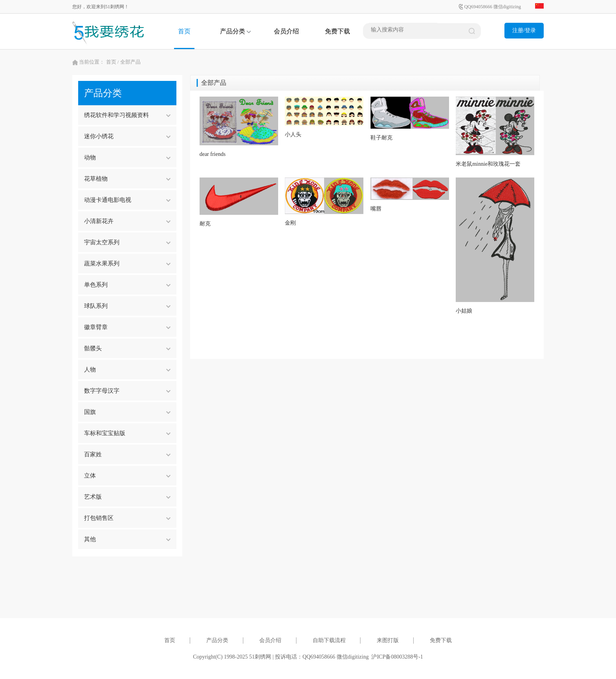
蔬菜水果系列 (127, 264)
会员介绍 (286, 31)
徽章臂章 (127, 327)
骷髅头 (127, 348)
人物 (127, 370)
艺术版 (127, 497)
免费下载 (337, 31)
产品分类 (235, 31)
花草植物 (127, 179)
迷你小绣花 (127, 136)
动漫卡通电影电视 (127, 200)
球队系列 (127, 306)
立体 (127, 476)
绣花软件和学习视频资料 (127, 115)
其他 (127, 539)
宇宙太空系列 (127, 242)
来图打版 (388, 640)
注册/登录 (524, 30)
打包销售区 (127, 518)
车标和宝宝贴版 (127, 433)
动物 (127, 157)
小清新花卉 (127, 221)
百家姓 (127, 454)
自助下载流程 (329, 640)
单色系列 (127, 285)
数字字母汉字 (127, 391)
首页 (184, 31)
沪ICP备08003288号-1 (397, 657)
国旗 (127, 412)
